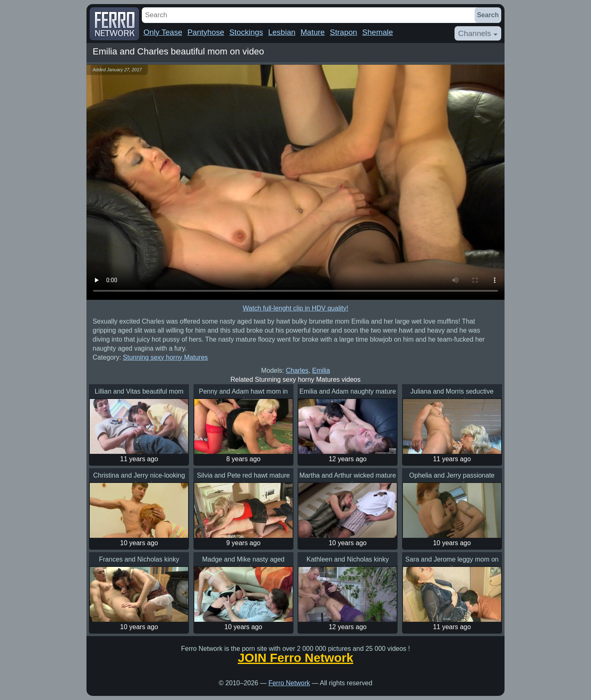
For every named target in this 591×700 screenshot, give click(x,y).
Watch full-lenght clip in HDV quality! (295, 308)
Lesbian (282, 32)
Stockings (246, 32)
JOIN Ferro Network (295, 658)
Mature (313, 32)
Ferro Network (289, 683)
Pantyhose (206, 32)
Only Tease (163, 32)
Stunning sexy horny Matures (165, 357)
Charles (297, 370)
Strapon (344, 32)
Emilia (321, 370)
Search (488, 15)
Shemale (378, 32)
